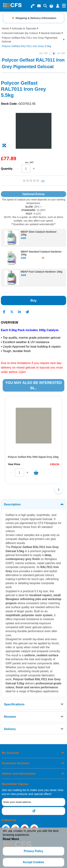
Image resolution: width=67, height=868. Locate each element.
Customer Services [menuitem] (16, 763)
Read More (11, 839)
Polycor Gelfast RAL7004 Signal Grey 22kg (33, 457)
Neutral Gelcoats (51, 33)
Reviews (10, 717)
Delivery (10, 729)
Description (12, 504)
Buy (33, 300)
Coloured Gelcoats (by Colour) (20, 33)
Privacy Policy (33, 851)
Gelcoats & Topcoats (24, 28)
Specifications (14, 704)
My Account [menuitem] (10, 753)
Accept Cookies (33, 862)
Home (5, 28)
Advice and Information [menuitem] (19, 774)
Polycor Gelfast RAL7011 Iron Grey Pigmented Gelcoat (30, 40)
